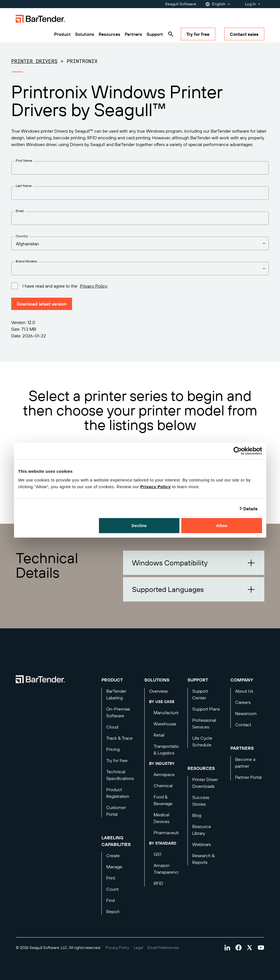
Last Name (24, 186)
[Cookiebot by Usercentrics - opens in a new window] (238, 451)
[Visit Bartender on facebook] (239, 948)
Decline (139, 526)
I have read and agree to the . (65, 286)
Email (20, 211)
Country (22, 236)
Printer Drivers (34, 61)
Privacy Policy (156, 487)
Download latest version (42, 304)
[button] (194, 563)
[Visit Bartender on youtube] (261, 948)
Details (251, 508)
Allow (222, 526)
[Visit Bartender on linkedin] (227, 948)
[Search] (171, 34)
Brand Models (26, 261)
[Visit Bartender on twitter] (250, 948)
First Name (24, 160)
